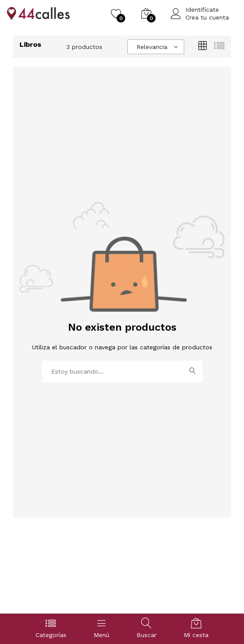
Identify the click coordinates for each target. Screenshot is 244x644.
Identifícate (202, 10)
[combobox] (156, 47)
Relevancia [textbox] (152, 47)
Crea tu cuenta (207, 17)
